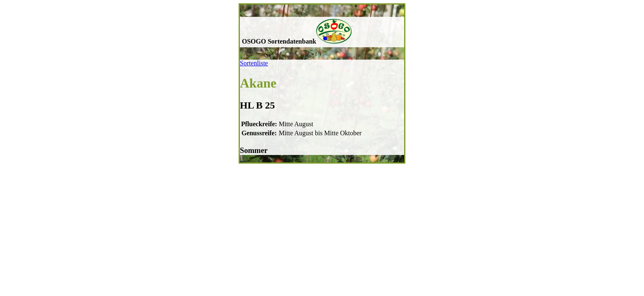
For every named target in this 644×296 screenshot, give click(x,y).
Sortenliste (254, 63)
